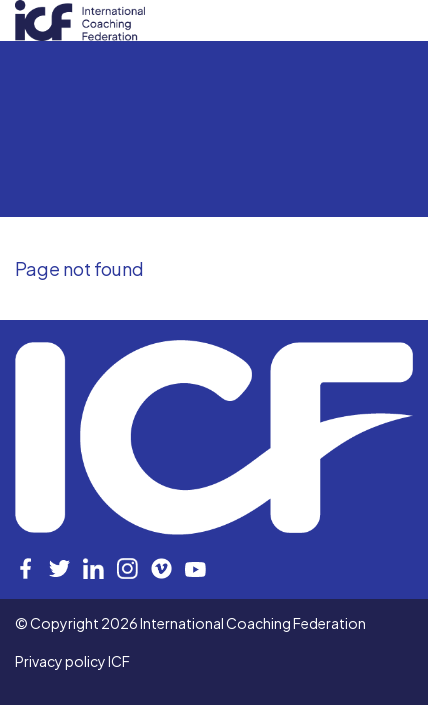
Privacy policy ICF (72, 661)
